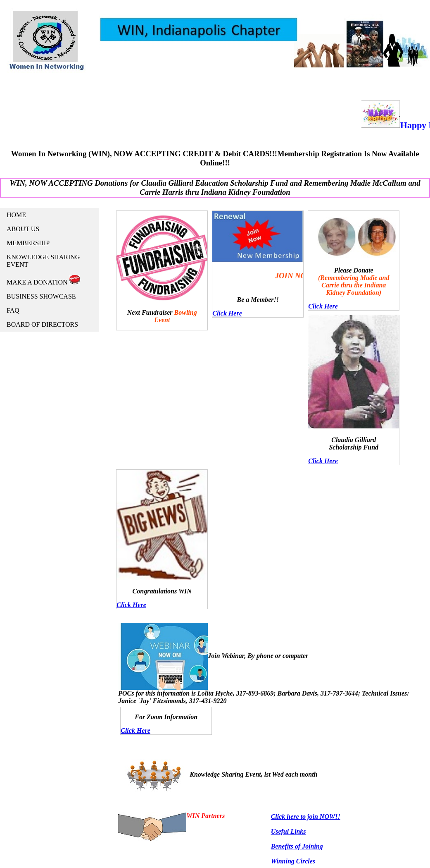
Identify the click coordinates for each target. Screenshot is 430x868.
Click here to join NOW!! (306, 817)
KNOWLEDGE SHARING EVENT (43, 261)
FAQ (13, 310)
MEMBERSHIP (28, 243)
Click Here (227, 313)
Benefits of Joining (297, 846)
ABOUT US (23, 229)
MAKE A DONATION (43, 280)
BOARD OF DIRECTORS (42, 324)
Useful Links (289, 831)
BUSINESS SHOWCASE (41, 296)
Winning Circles (293, 861)
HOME (16, 215)
